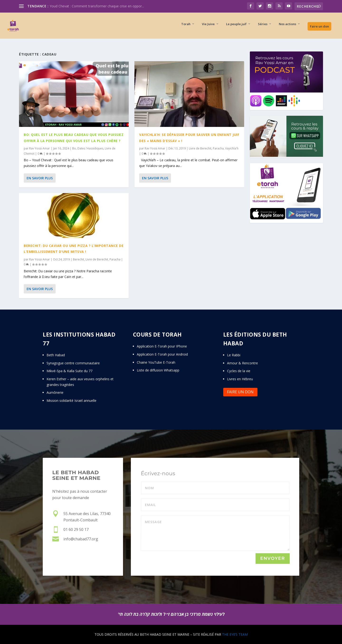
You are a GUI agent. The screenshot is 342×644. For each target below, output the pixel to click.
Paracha (115, 259)
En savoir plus (40, 178)
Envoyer (273, 558)
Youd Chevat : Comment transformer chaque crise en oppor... (97, 6)
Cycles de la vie (239, 371)
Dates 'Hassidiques (90, 148)
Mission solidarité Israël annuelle (71, 401)
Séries (263, 27)
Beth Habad (56, 355)
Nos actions (287, 27)
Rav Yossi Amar (40, 148)
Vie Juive (208, 27)
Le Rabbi (234, 355)
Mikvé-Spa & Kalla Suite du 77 (69, 371)
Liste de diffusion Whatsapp (158, 370)
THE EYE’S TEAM (235, 634)
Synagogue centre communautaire (73, 363)
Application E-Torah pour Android (162, 354)
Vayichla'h (232, 148)
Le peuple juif (236, 27)
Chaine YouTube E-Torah (156, 362)
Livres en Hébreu (240, 379)
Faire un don (319, 30)
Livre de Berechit (97, 259)
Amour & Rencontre (242, 363)
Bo (74, 148)
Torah (186, 27)
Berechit (78, 259)
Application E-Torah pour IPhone (162, 346)
